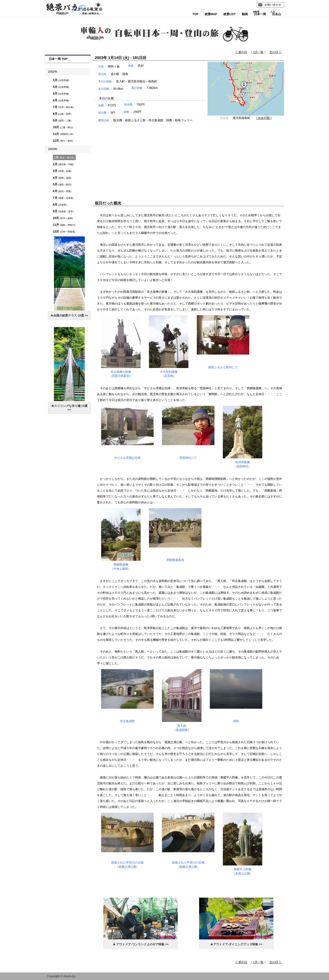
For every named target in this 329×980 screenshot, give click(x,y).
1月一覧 (258, 52)
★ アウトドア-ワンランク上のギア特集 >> (141, 944)
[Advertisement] (188, 158)
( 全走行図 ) (264, 118)
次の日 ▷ (276, 52)
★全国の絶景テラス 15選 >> (69, 315)
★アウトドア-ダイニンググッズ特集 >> (236, 944)
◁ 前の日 (241, 52)
